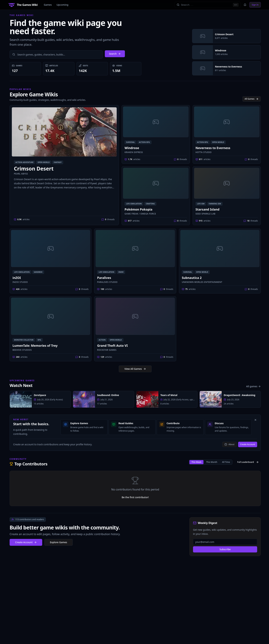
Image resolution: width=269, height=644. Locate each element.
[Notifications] (245, 5)
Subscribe (225, 549)
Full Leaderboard (248, 462)
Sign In (255, 5)
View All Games (135, 369)
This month (212, 462)
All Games (252, 99)
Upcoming (63, 5)
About (229, 444)
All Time (226, 462)
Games (48, 5)
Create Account (248, 444)
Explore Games (59, 542)
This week (196, 462)
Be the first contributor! (135, 497)
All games (253, 386)
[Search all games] (208, 5)
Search (115, 54)
